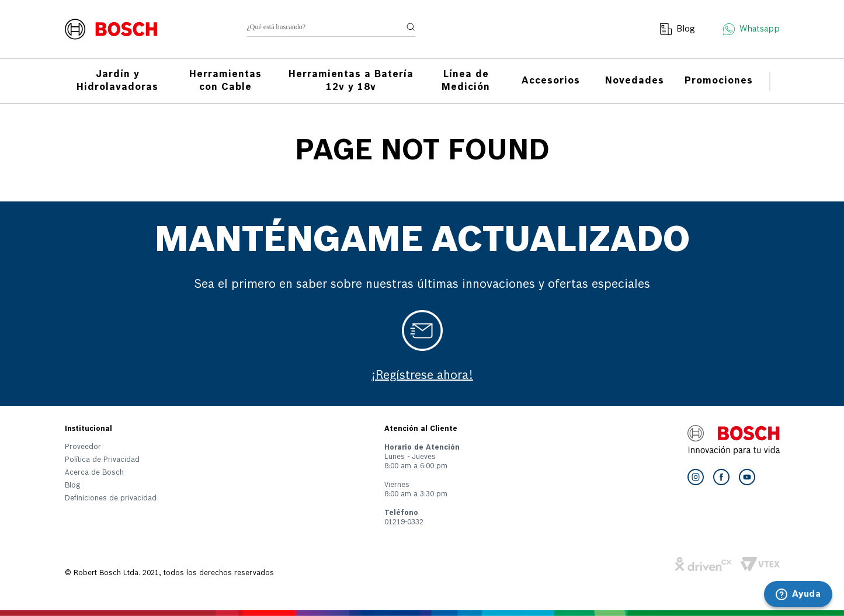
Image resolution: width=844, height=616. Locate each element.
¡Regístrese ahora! (422, 376)
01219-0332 (404, 523)
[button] (111, 501)
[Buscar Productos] (411, 27)
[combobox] (331, 29)
